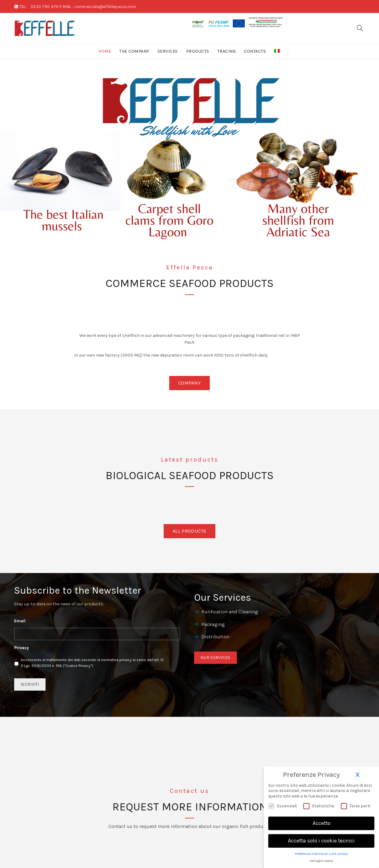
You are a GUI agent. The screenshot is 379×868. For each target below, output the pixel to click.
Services (168, 51)
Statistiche (319, 806)
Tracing (227, 51)
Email (22, 621)
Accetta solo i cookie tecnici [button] (321, 841)
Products (198, 51)
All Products (189, 531)
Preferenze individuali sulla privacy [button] (321, 854)
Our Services (215, 658)
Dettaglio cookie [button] (321, 861)
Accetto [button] (321, 823)
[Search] (360, 28)
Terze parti (356, 806)
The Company (134, 51)
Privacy (24, 648)
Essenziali (283, 806)
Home (105, 51)
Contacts (255, 51)
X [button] (358, 775)
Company (189, 383)
